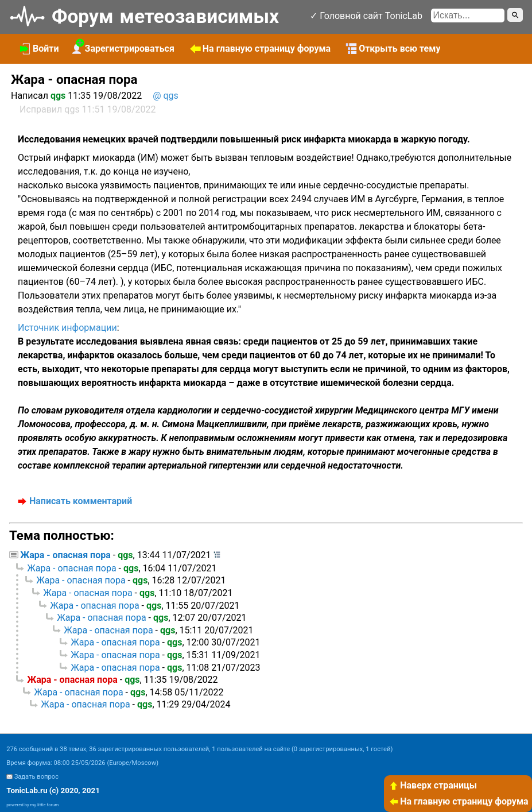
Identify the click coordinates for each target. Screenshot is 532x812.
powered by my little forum (32, 805)
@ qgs (166, 96)
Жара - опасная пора (65, 555)
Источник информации (67, 328)
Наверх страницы (433, 785)
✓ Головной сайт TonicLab (366, 16)
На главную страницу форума (459, 801)
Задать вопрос (36, 777)
